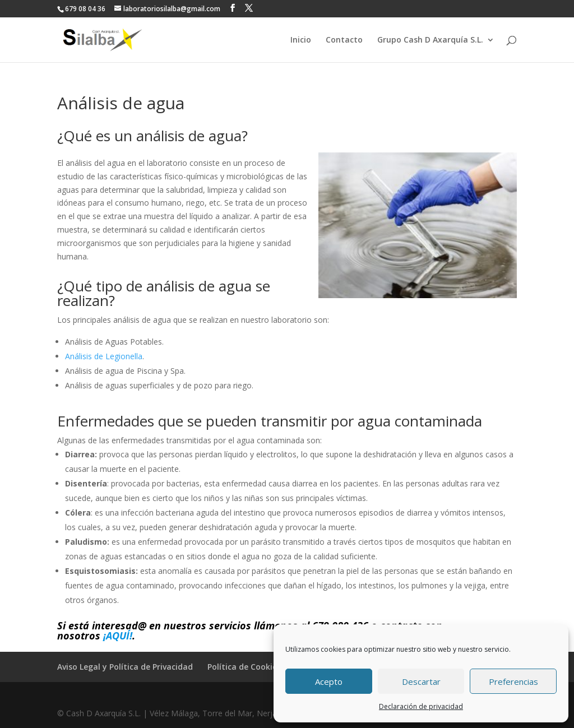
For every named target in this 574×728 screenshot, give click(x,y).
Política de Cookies (244, 667)
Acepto (329, 681)
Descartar (421, 681)
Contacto (344, 40)
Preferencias (513, 681)
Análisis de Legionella (104, 356)
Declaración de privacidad (421, 706)
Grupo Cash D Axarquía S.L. (430, 40)
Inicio (301, 40)
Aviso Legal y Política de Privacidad (125, 667)
